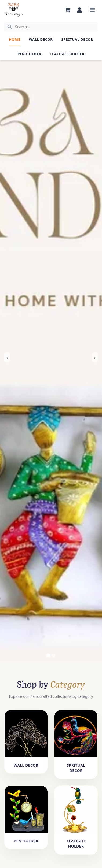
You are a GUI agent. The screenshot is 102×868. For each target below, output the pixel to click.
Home (14, 39)
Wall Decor (41, 39)
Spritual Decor (77, 39)
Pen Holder (29, 54)
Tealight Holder (67, 54)
